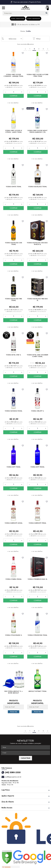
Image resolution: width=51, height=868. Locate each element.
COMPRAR (14, 96)
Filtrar (37, 39)
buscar (46, 13)
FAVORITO (23, 53)
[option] (25, 24)
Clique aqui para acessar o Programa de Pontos (26, 2)
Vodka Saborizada (34, 19)
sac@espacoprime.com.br (13, 777)
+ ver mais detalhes (13, 103)
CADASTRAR (25, 758)
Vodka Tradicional (18, 19)
